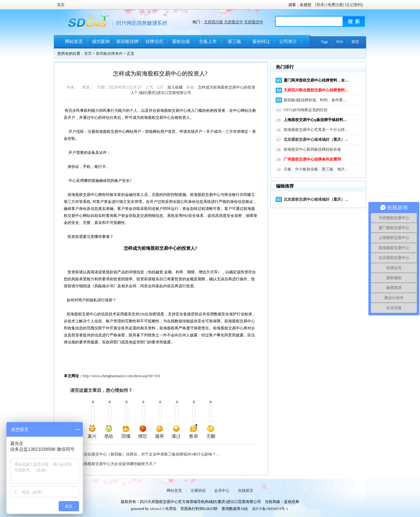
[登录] (320, 5)
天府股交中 (234, 22)
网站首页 (74, 42)
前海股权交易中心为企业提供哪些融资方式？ (118, 464)
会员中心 (222, 491)
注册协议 (198, 491)
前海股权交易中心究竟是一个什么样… (316, 130)
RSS (340, 42)
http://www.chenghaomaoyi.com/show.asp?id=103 (122, 376)
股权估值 (181, 42)
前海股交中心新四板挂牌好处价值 (312, 149)
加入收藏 (175, 87)
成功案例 (101, 42)
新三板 (235, 42)
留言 (355, 42)
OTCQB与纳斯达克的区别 (305, 110)
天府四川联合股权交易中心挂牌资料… (316, 90)
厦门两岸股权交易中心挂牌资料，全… (316, 80)
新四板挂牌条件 (127, 44)
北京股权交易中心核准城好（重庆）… (316, 140)
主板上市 (208, 42)
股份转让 (261, 42)
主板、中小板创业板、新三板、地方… (316, 169)
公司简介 (288, 42)
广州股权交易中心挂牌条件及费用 (312, 159)
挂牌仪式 (154, 42)
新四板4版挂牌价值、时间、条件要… (315, 100)
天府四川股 (214, 22)
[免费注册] (335, 5)
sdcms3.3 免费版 (163, 509)
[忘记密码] (354, 5)
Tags (325, 42)
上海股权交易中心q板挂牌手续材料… (315, 120)
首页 (61, 5)
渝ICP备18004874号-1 (270, 509)
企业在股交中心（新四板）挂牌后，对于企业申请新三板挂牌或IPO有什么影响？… (150, 454)
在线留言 (246, 491)
